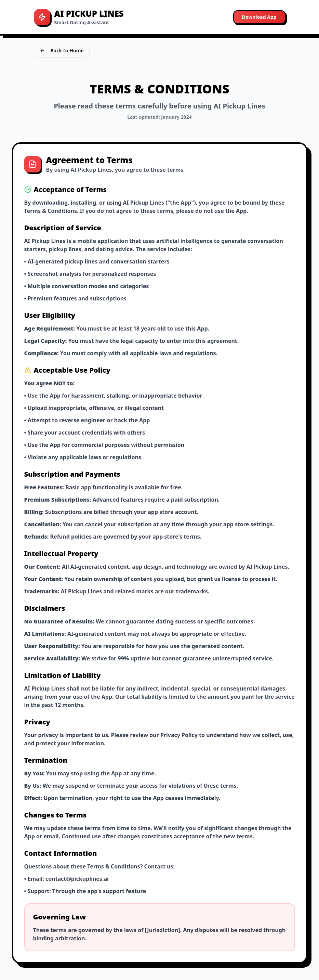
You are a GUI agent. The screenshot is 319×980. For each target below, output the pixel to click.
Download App (259, 17)
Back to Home (62, 50)
